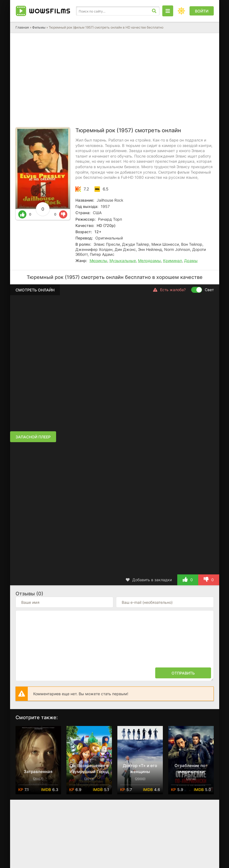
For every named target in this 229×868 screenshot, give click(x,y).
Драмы (191, 261)
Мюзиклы (98, 261)
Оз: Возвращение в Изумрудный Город (89, 769)
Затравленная (38, 772)
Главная (22, 27)
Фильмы (39, 27)
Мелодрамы (149, 261)
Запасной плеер (33, 437)
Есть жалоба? (169, 290)
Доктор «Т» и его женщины (140, 769)
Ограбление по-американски (191, 769)
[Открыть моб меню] (168, 11)
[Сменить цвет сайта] (181, 11)
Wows (50, 11)
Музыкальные (123, 261)
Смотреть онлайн (35, 290)
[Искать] (154, 11)
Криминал (172, 261)
